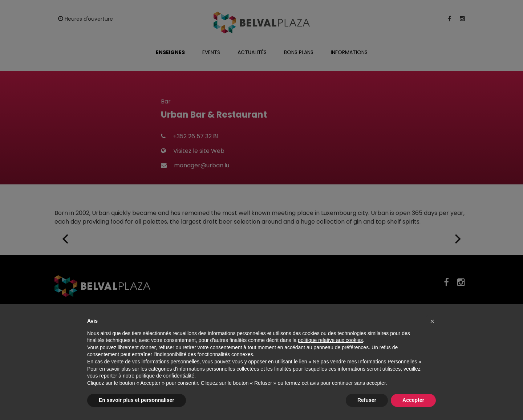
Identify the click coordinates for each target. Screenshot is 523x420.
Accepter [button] (413, 400)
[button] (432, 321)
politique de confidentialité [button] (165, 376)
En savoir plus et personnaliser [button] (137, 400)
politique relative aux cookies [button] (330, 340)
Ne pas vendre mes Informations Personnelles (365, 362)
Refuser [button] (367, 400)
